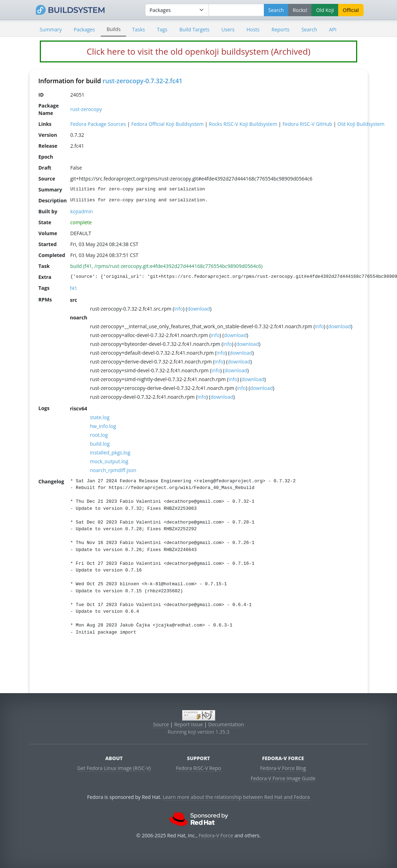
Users (228, 29)
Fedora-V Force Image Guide (283, 778)
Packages (84, 29)
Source (161, 724)
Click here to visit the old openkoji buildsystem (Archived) (198, 51)
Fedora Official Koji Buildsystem (167, 124)
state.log (100, 417)
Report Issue (188, 724)
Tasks (138, 29)
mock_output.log (109, 461)
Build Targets (194, 29)
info (178, 309)
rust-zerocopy (86, 109)
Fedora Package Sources (98, 124)
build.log (100, 444)
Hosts (253, 29)
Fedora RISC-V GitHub (307, 124)
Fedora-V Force (216, 835)
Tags (162, 29)
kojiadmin (81, 211)
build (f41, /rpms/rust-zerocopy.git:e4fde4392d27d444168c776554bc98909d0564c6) (166, 266)
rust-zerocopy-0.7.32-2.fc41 (142, 81)
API (333, 29)
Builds (113, 29)
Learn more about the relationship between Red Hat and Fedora (236, 797)
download (198, 309)
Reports (281, 29)
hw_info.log (103, 426)
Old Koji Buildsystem (361, 124)
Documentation (226, 724)
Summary (51, 29)
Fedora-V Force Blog (283, 768)
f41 (73, 288)
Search (309, 29)
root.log (99, 435)
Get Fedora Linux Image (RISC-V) (114, 768)
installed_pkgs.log (110, 453)
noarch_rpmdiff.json (113, 470)
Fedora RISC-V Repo (198, 768)
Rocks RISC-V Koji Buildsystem (243, 124)
